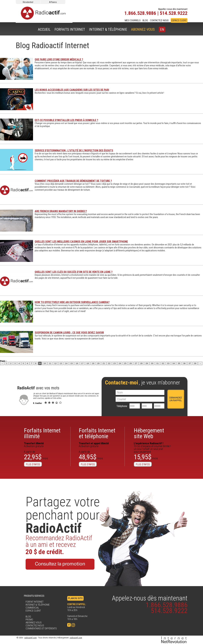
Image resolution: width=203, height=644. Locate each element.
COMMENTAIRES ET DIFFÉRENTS (41, 628)
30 (152, 363)
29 (147, 363)
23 (115, 363)
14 (66, 363)
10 (45, 363)
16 (77, 363)
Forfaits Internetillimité (42, 433)
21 (104, 363)
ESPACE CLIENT (179, 20)
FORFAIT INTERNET (35, 602)
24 (120, 363)
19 (93, 363)
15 (72, 363)
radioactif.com (30, 638)
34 (174, 363)
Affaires (53, 2)
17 (82, 363)
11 (50, 363)
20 (98, 363)
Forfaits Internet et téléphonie (97, 433)
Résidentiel (28, 2)
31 (157, 363)
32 (163, 363)
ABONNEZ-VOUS (143, 29)
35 (179, 363)
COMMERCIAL (32, 608)
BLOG (145, 20)
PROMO (29, 620)
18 (88, 363)
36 (184, 363)
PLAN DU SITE (75, 598)
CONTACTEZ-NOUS (159, 20)
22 (109, 363)
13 (61, 363)
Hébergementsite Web (149, 433)
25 (125, 363)
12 (55, 363)
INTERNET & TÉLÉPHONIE (108, 29)
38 (195, 363)
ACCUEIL (44, 29)
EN (162, 30)
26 (131, 363)
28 (141, 363)
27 (136, 363)
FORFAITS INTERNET (70, 29)
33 (168, 363)
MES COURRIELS (133, 20)
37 (190, 363)
